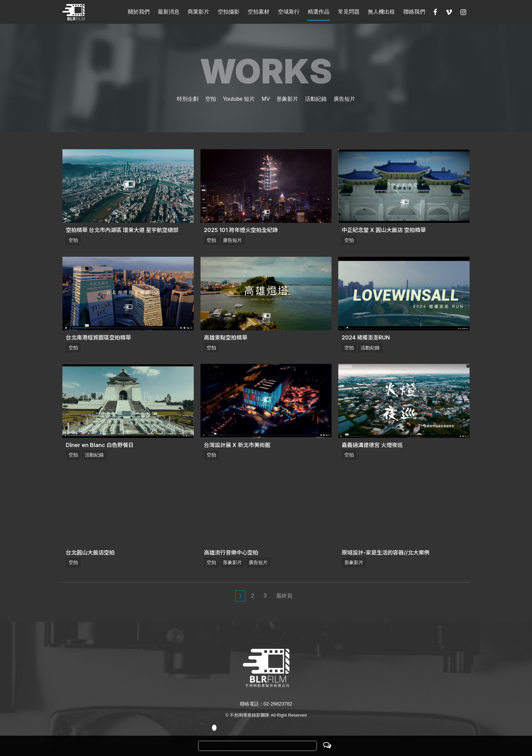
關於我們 (139, 12)
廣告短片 (344, 99)
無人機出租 (381, 12)
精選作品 (319, 12)
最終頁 (284, 596)
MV (266, 99)
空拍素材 (259, 12)
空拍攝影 (229, 12)
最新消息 (169, 12)
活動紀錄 (316, 99)
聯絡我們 (414, 12)
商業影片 (198, 12)
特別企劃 (188, 99)
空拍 (211, 99)
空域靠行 (289, 12)
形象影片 (287, 99)
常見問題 (349, 12)
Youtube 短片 (239, 99)
